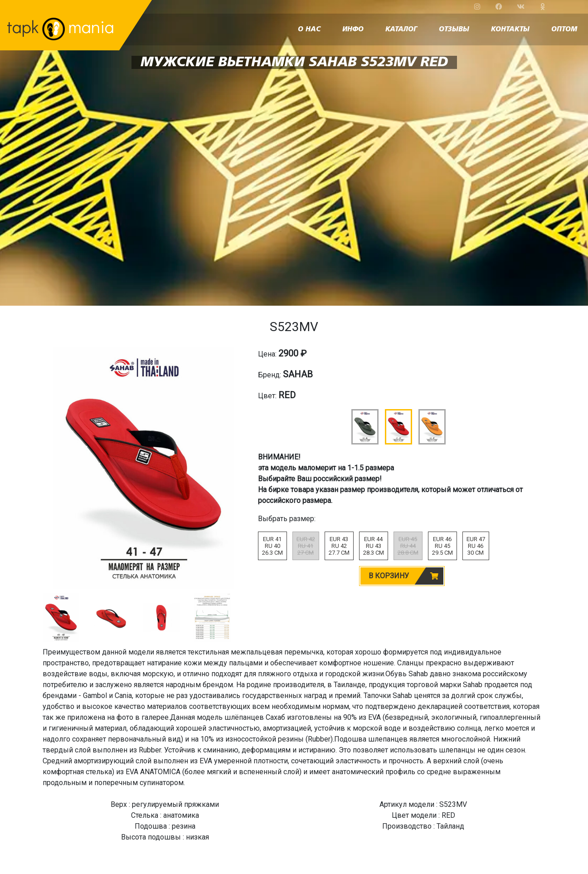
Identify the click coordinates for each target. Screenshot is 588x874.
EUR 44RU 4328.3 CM (374, 546)
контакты (510, 29)
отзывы (454, 29)
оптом (564, 29)
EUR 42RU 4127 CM (306, 546)
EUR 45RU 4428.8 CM (408, 546)
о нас (309, 29)
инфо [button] (353, 29)
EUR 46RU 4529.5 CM (442, 546)
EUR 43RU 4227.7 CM (339, 546)
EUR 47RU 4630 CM (476, 546)
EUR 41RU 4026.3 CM (272, 546)
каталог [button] (401, 29)
